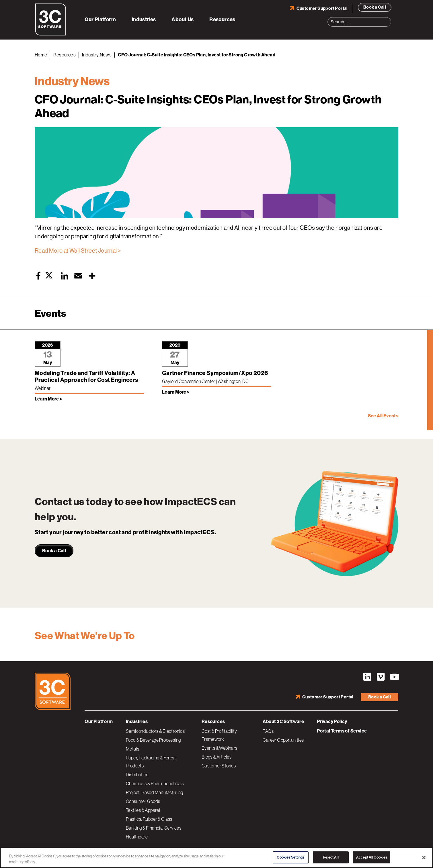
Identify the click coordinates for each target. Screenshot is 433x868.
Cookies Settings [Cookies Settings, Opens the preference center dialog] (290, 857)
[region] (216, 858)
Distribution (137, 775)
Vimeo (381, 677)
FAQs (268, 731)
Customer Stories (219, 766)
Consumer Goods (143, 801)
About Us (183, 19)
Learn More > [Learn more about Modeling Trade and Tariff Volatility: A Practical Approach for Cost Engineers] (48, 399)
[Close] (424, 857)
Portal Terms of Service (342, 731)
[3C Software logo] (51, 34)
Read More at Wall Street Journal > (78, 251)
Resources (222, 19)
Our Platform (100, 19)
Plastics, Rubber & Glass (149, 819)
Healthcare (137, 837)
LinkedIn (367, 677)
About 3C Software (283, 721)
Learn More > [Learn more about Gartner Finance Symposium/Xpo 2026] (176, 392)
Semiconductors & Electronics (155, 731)
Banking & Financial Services (154, 828)
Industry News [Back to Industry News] (97, 55)
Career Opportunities (283, 740)
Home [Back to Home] (41, 55)
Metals (132, 749)
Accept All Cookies (372, 857)
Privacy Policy (332, 721)
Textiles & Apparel (143, 810)
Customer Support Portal (322, 8)
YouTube (394, 677)
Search (389, 18)
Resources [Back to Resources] (65, 55)
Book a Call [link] (54, 551)
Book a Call (375, 7)
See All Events (383, 416)
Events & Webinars (220, 748)
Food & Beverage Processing (153, 740)
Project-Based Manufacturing (155, 792)
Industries (144, 19)
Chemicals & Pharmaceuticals (155, 783)
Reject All (331, 857)
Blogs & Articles (216, 757)
